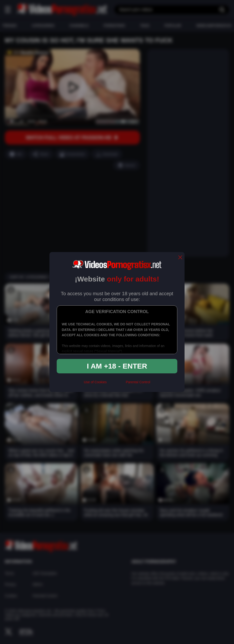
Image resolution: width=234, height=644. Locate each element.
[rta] (116, 384)
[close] (180, 258)
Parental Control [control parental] (138, 382)
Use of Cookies (95, 382)
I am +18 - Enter (117, 366)
